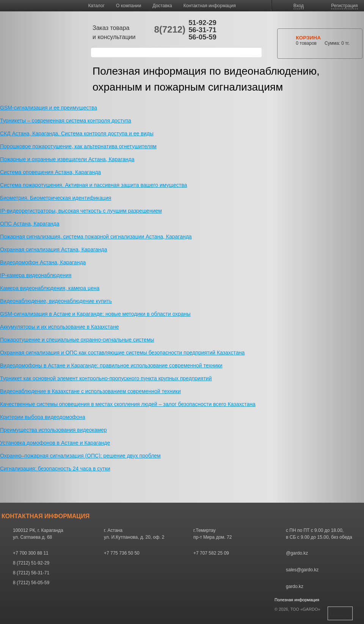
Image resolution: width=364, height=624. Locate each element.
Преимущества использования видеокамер (53, 430)
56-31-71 (202, 30)
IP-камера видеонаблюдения (36, 275)
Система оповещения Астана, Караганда (50, 172)
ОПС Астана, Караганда (30, 224)
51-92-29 (202, 23)
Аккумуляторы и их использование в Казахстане (59, 327)
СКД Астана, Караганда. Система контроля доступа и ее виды (77, 133)
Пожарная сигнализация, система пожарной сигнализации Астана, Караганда (96, 237)
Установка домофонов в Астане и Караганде (55, 443)
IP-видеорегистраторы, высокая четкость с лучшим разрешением (81, 211)
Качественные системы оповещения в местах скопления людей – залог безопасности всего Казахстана (128, 404)
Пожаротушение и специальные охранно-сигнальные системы (77, 340)
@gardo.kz (297, 553)
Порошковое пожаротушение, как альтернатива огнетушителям (78, 146)
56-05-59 (202, 37)
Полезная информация (297, 600)
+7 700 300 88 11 (31, 553)
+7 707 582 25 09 (211, 553)
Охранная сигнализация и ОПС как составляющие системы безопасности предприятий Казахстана (122, 353)
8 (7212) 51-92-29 (31, 563)
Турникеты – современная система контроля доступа (66, 121)
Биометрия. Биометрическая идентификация (56, 198)
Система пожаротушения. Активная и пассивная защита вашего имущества (93, 185)
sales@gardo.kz (302, 570)
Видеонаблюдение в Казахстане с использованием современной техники (90, 391)
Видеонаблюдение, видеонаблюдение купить (56, 301)
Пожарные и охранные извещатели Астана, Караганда (67, 159)
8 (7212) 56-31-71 (31, 573)
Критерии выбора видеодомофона (43, 417)
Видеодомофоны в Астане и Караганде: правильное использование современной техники (111, 365)
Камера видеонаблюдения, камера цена (50, 288)
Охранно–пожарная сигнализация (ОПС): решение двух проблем (80, 456)
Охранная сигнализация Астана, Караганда (53, 249)
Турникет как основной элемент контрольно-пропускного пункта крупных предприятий (106, 378)
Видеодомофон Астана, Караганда (43, 262)
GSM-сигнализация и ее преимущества (49, 108)
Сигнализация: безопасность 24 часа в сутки (55, 469)
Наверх (340, 613)
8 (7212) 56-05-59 (31, 583)
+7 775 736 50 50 (122, 553)
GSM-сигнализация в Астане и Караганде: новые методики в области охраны (95, 314)
